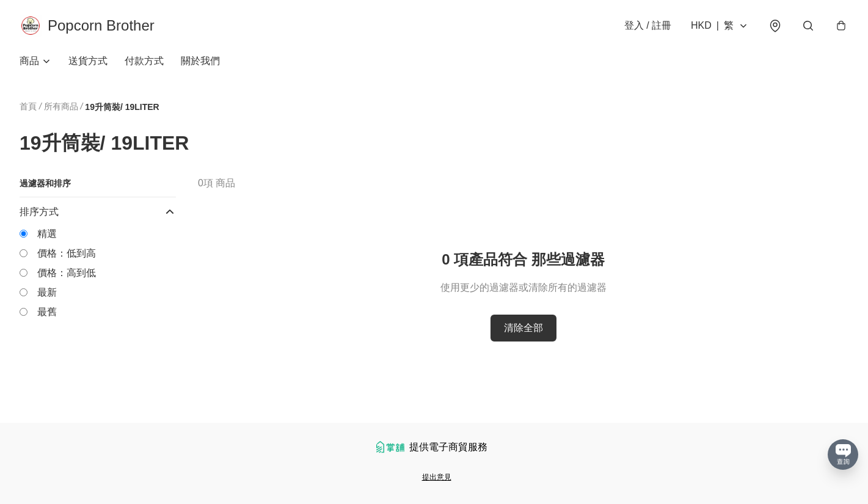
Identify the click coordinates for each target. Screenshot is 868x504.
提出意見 (437, 477)
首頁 (28, 106)
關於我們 (200, 61)
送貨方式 (88, 61)
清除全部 (523, 328)
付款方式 (144, 61)
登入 (648, 25)
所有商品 (61, 106)
